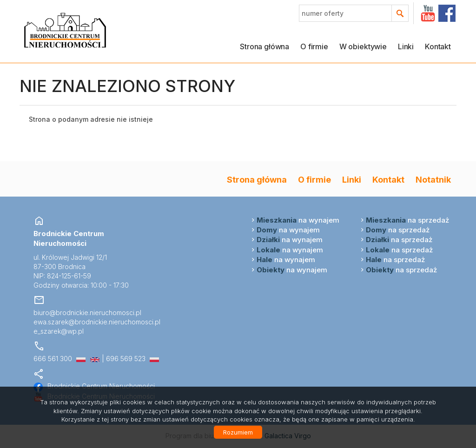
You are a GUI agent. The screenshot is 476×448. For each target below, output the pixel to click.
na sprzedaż (407, 220)
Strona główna (264, 46)
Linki (406, 46)
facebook (447, 13)
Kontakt (438, 46)
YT (428, 13)
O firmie (314, 46)
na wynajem (298, 220)
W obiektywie (363, 46)
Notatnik (433, 179)
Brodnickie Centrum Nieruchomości (94, 386)
